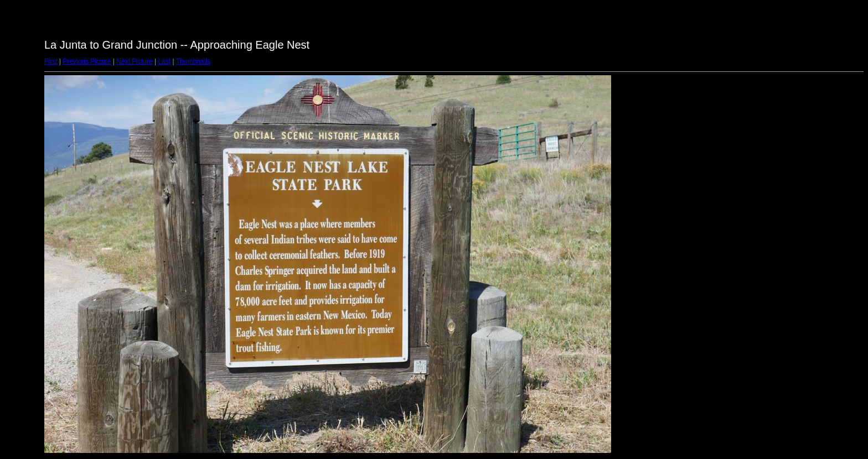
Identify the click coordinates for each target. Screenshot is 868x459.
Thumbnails (193, 61)
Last (164, 61)
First (51, 61)
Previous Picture (87, 61)
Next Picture (134, 61)
